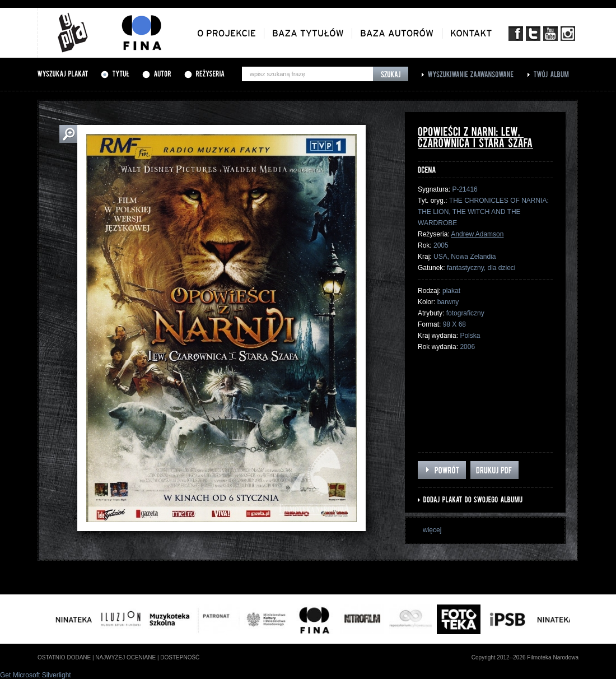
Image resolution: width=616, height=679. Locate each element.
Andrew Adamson (477, 234)
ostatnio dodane (64, 657)
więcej (432, 530)
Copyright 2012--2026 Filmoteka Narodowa (525, 657)
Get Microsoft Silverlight (36, 675)
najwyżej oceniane (125, 657)
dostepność (180, 657)
